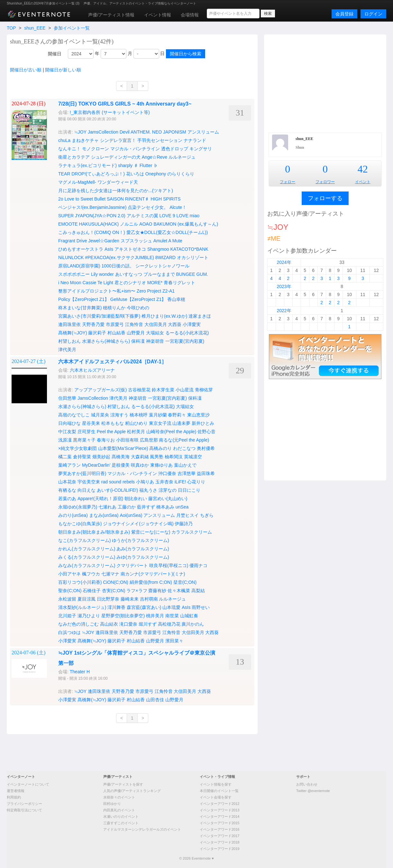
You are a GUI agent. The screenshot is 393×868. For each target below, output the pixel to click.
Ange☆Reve (155, 157)
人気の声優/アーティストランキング (132, 791)
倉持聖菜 (82, 457)
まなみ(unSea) (104, 515)
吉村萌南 (149, 599)
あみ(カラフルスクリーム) (143, 549)
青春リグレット (179, 283)
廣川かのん (193, 624)
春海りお (106, 440)
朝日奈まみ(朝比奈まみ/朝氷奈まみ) (94, 532)
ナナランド (195, 140)
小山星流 (185, 390)
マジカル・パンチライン (135, 149)
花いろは (135, 174)
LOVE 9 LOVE (174, 216)
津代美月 (67, 350)
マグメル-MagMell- (77, 182)
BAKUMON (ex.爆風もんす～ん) (186, 224)
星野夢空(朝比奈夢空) (123, 616)
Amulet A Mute (168, 241)
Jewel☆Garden (104, 241)
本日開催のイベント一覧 (219, 791)
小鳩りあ (145, 482)
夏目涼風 (87, 599)
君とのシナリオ (130, 283)
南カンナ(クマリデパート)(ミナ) (153, 574)
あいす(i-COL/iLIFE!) (117, 490)
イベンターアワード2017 (219, 836)
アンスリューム (203, 132)
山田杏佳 (155, 700)
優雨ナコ (198, 565)
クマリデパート (132, 565)
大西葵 (175, 324)
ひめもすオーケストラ (81, 249)
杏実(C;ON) (114, 591)
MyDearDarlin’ (96, 465)
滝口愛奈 (128, 624)
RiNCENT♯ (137, 199)
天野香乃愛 (93, 324)
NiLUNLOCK (71, 257)
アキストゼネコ (130, 249)
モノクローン (96, 149)
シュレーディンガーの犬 (116, 157)
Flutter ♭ (149, 165)
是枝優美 (121, 465)
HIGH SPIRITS (165, 199)
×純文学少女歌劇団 (78, 448)
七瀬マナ (110, 574)
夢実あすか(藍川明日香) (82, 473)
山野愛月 (136, 333)
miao (195, 216)
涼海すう (119, 415)
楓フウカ (91, 574)
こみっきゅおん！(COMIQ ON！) (92, 232)
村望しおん (69, 341)
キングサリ (201, 149)
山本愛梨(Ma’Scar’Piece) (123, 448)
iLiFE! (180, 482)
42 (363, 169)
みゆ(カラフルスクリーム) (143, 557)
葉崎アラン (69, 465)
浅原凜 (65, 440)
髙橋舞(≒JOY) (73, 333)
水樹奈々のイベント (119, 797)
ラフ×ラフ (137, 591)
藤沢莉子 (97, 333)
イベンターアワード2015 (219, 823)
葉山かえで (185, 465)
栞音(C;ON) (185, 582)
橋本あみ (165, 507)
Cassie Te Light (98, 283)
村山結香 (116, 333)
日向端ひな (69, 423)
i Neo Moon (70, 283)
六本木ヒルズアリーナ (92, 370)
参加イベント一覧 (72, 28)
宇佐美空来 (89, 482)
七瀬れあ (107, 507)
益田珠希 (206, 473)
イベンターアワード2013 (219, 810)
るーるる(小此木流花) (187, 333)
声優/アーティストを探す (123, 784)
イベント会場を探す (216, 797)
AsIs (109, 249)
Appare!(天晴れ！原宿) (100, 499)
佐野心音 (206, 432)
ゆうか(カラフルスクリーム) (140, 540)
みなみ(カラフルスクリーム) (87, 565)
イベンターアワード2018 (219, 842)
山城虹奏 (189, 616)
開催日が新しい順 (63, 70)
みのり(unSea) (73, 515)
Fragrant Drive (73, 241)
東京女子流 (160, 423)
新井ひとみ (203, 423)
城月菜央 (100, 415)
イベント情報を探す (216, 784)
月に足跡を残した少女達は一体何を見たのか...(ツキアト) (116, 191)
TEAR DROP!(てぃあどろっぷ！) (91, 174)
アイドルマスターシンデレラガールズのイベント (142, 829)
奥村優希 (206, 448)
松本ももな (113, 423)
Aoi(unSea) (131, 515)
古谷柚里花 (139, 390)
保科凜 (138, 341)
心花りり (196, 482)
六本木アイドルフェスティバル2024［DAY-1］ (112, 362)
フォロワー (325, 182)
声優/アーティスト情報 (111, 15)
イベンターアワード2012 (219, 804)
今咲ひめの (138, 308)
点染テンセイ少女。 (148, 207)
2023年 (284, 286)
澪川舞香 (116, 607)
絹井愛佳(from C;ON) (151, 582)
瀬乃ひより (89, 616)
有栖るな (67, 490)
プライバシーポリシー (24, 804)
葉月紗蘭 (158, 415)
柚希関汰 (174, 457)
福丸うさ (148, 490)
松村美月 (136, 432)
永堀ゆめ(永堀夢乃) (78, 507)
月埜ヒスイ (187, 515)
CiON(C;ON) (116, 582)
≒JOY (80, 132)
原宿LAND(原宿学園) (79, 266)
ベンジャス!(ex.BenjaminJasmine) (92, 207)
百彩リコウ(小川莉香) (80, 582)
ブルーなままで (159, 274)
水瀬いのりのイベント (121, 817)
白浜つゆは (69, 632)
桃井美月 (155, 616)
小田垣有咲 (127, 440)
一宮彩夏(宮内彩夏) (185, 341)
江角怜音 (134, 324)
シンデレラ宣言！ (118, 140)
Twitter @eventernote (313, 791)
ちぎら (207, 515)
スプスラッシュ (136, 241)
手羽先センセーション (160, 140)
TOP (11, 28)
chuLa (64, 140)
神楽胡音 (155, 341)
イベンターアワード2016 (219, 829)
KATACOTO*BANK (189, 249)
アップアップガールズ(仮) (101, 390)
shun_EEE (35, 28)
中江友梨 (67, 432)
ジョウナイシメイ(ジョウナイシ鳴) (138, 524)
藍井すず (146, 507)
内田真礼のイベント (119, 810)
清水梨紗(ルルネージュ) (82, 607)
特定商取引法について (24, 810)
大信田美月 (156, 324)
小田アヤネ (69, 574)
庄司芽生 (87, 432)
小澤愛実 (192, 324)
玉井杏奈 (164, 482)
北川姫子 (67, 616)
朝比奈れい (136, 499)
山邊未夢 (181, 423)
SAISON (115, 199)
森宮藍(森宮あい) (144, 607)
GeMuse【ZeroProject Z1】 (138, 299)
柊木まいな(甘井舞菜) (80, 308)
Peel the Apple (111, 432)
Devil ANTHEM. (135, 132)
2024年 (284, 262)
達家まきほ (200, 316)
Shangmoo (158, 249)
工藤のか (127, 507)
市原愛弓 (115, 324)
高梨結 (198, 591)
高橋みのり (160, 448)
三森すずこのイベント (121, 823)
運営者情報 (16, 791)
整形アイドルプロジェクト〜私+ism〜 (97, 291)
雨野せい (201, 607)
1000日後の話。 (118, 266)
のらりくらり (181, 174)
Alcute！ (178, 207)
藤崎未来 (130, 599)
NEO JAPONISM (169, 132)
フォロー (288, 182)
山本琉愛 (171, 607)
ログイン (373, 14)
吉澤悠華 (187, 473)
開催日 (55, 54)
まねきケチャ (85, 140)
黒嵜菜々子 (84, 440)
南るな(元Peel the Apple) (184, 440)
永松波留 (67, 599)
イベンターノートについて (28, 784)
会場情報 (190, 15)
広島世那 (149, 440)
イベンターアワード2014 (219, 817)
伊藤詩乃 (184, 524)
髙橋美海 (121, 457)
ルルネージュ (182, 157)
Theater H (80, 672)
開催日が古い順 (26, 70)
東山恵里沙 (198, 415)
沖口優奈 (167, 473)
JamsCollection (103, 132)
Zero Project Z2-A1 (156, 291)
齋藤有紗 (157, 591)
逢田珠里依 (69, 324)
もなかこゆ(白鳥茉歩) (80, 524)
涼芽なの (168, 490)
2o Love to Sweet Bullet (82, 199)
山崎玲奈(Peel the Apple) (171, 432)
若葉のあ (67, 499)
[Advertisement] (325, 83)
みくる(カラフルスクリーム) (87, 557)
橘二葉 (65, 457)
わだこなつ (184, 448)
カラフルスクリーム (192, 532)
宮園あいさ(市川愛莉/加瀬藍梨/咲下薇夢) (99, 316)
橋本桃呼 (139, 415)
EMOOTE (68, 224)
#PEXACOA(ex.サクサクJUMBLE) (119, 257)
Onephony (156, 174)
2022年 (284, 311)
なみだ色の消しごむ (78, 624)
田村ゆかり (112, 804)
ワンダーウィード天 (118, 182)
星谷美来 (91, 423)
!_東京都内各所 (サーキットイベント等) (110, 112)
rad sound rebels (118, 482)
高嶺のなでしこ (74, 415)
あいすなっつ (129, 274)
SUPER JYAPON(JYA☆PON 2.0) (92, 216)
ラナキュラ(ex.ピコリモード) (87, 165)
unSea (182, 507)
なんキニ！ (69, 149)
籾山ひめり (136, 423)
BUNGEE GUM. (192, 274)
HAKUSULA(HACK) (99, 224)
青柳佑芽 (204, 390)
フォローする (325, 198)
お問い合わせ (307, 784)
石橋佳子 (92, 591)
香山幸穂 (176, 299)
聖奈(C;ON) (70, 591)
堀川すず (148, 624)
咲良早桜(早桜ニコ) (169, 565)
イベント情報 (158, 15)
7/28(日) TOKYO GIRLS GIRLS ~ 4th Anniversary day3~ (125, 104)
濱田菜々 (174, 641)
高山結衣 (109, 624)
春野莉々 (177, 415)
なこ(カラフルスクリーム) (84, 540)
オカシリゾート (193, 257)
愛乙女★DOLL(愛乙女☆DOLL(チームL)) (167, 232)
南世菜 (172, 616)
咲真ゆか (140, 465)
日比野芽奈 (108, 599)
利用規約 (14, 797)
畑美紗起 (101, 457)
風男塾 (157, 457)
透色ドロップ (175, 149)
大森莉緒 (140, 457)
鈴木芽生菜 (163, 390)
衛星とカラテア (74, 157)
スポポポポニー (74, 274)
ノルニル (129, 224)
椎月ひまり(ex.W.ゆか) (164, 316)
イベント (363, 182)
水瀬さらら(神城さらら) (106, 341)
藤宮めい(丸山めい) (168, 499)
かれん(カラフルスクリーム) (87, 549)
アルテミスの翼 (142, 216)
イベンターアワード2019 (219, 849)
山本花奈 (67, 482)
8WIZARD (165, 257)
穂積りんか (114, 308)
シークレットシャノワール (162, 266)
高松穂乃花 (169, 624)
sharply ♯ (128, 165)
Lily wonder (102, 274)
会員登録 (344, 14)
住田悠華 (67, 398)
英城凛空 (193, 457)
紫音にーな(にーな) (151, 532)
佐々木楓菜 (179, 591)
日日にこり (189, 490)
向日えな (87, 490)
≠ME (274, 238)
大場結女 (155, 333)
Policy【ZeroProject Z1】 (84, 299)
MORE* (155, 283)
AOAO (146, 224)
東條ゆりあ (161, 465)
